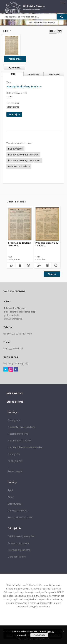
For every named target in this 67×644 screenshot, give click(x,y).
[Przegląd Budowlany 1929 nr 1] (20, 224)
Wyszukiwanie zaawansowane (42, 23)
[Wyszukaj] (62, 17)
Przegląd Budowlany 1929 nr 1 (19, 244)
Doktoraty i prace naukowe (22, 427)
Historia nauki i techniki (20, 441)
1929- (9, 97)
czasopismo (13, 107)
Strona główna (15, 402)
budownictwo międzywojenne (24, 161)
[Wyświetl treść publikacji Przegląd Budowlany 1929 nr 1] (20, 265)
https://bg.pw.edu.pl (14, 363)
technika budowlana (19, 166)
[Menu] (63, 3)
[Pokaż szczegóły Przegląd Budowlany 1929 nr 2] (55, 265)
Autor (11, 497)
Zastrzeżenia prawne (19, 543)
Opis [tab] (13, 74)
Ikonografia (14, 454)
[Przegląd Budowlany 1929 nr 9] (12, 45)
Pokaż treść (15, 59)
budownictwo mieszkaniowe (23, 155)
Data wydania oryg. (18, 511)
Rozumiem (39, 635)
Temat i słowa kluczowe (20, 517)
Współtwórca (15, 504)
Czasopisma (14, 420)
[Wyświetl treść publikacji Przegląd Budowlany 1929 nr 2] (47, 265)
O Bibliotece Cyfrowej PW (21, 536)
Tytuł (10, 490)
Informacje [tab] (33, 74)
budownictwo (15, 149)
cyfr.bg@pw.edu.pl (13, 349)
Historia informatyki (18, 434)
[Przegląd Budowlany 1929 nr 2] (47, 224)
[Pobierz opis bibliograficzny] (11, 265)
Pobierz (13, 68)
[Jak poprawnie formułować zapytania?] (61, 23)
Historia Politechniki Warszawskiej (25, 447)
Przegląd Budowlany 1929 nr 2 (47, 244)
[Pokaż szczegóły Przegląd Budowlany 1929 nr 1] (28, 265)
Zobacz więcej (15, 471)
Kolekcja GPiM (15, 461)
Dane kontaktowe (17, 557)
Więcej (52, 274)
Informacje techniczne (19, 550)
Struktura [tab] (54, 74)
